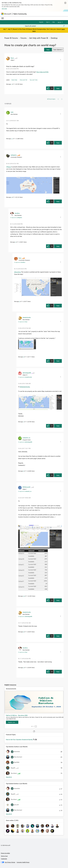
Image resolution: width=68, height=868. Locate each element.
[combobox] (45, 26)
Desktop (54, 38)
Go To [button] (59, 22)
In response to (16, 217)
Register (41, 22)
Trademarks (4, 859)
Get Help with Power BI (39, 38)
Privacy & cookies (5, 853)
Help (54, 22)
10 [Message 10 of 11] (24, 596)
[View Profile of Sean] (20, 258)
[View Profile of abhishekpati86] (27, 373)
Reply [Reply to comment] (58, 143)
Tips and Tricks (34, 80)
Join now (4, 9)
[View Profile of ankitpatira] (14, 155)
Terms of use (4, 856)
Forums (24, 38)
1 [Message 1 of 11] (12, 84)
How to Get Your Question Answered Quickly (20, 740)
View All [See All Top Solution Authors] (9, 777)
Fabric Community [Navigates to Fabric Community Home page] (20, 14)
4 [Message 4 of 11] (20, 301)
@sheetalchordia (25, 387)
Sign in (48, 22)
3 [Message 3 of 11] (16, 242)
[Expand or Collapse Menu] (3, 18)
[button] (48, 50)
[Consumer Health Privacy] (23, 862)
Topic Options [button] (57, 50)
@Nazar (9, 167)
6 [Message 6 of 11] (24, 357)
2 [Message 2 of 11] (12, 197)
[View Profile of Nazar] (12, 58)
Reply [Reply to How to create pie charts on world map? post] (58, 88)
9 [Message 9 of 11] (24, 471)
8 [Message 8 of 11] (24, 632)
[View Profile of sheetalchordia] (27, 317)
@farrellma (18, 272)
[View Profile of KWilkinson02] (26, 487)
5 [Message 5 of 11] (24, 667)
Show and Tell (23, 80)
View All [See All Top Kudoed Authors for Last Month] (9, 814)
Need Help (14, 80)
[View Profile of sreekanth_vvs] (26, 438)
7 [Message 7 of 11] (24, 422)
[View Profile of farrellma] (17, 213)
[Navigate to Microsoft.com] (6, 14)
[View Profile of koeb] (12, 112)
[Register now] (12, 722)
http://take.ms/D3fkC (42, 72)
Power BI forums (11, 38)
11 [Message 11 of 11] (12, 139)
